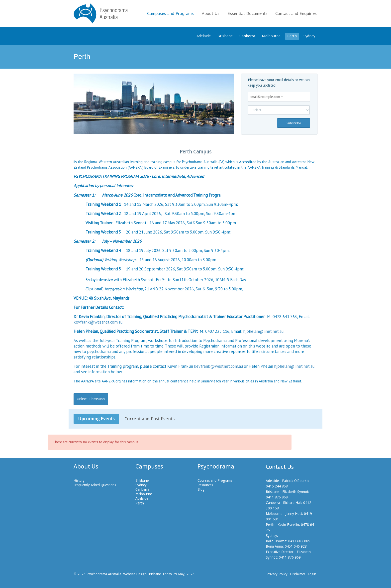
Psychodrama (216, 467)
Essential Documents (247, 13)
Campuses (149, 467)
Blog (201, 489)
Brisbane (225, 36)
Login (312, 574)
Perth (292, 36)
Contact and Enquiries (296, 13)
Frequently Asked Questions (95, 485)
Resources (205, 485)
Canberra (247, 36)
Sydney (309, 36)
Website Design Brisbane (142, 574)
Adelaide (204, 36)
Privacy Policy (277, 574)
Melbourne (271, 36)
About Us (211, 13)
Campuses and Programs (170, 13)
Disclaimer (298, 574)
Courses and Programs (215, 480)
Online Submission (91, 399)
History (79, 480)
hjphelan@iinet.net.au (263, 331)
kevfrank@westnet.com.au (98, 322)
